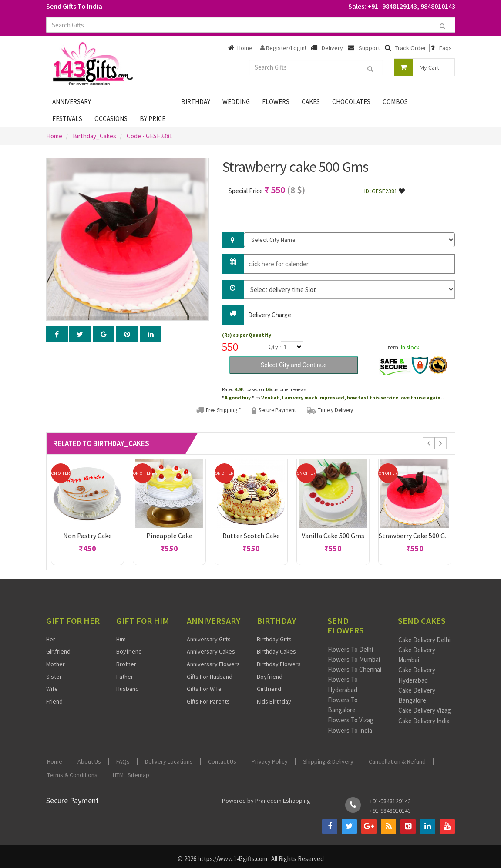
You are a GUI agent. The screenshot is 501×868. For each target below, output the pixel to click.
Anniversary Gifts (209, 639)
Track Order (411, 48)
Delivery (332, 48)
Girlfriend (58, 651)
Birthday (196, 102)
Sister (54, 677)
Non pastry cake (87, 536)
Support (369, 48)
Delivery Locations (169, 762)
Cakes (311, 102)
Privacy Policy (270, 762)
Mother (55, 664)
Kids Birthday (274, 701)
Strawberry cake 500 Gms (416, 536)
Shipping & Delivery (328, 762)
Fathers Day (122, 102)
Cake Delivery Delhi (424, 640)
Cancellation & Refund (397, 762)
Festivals (67, 119)
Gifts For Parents (208, 701)
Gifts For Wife (204, 689)
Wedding (236, 102)
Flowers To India (350, 730)
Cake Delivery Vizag (425, 710)
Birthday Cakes (276, 651)
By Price (153, 119)
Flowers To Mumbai (354, 659)
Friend (54, 701)
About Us (89, 762)
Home (245, 48)
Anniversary (72, 102)
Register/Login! (283, 48)
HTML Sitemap (131, 775)
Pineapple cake (169, 536)
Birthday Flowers (279, 664)
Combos (395, 102)
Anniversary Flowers (213, 664)
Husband (128, 689)
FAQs (123, 762)
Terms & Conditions (72, 775)
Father (125, 677)
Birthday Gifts (274, 639)
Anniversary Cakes (211, 651)
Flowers (276, 102)
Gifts (161, 102)
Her (51, 639)
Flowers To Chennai (355, 669)
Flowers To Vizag (351, 720)
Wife (52, 689)
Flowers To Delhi (350, 649)
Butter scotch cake (251, 536)
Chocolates (351, 102)
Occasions (111, 119)
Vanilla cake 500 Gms (333, 536)
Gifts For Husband (210, 677)
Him (121, 639)
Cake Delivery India (424, 721)
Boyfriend (129, 651)
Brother (126, 664)
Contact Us (222, 762)
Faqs (446, 48)
